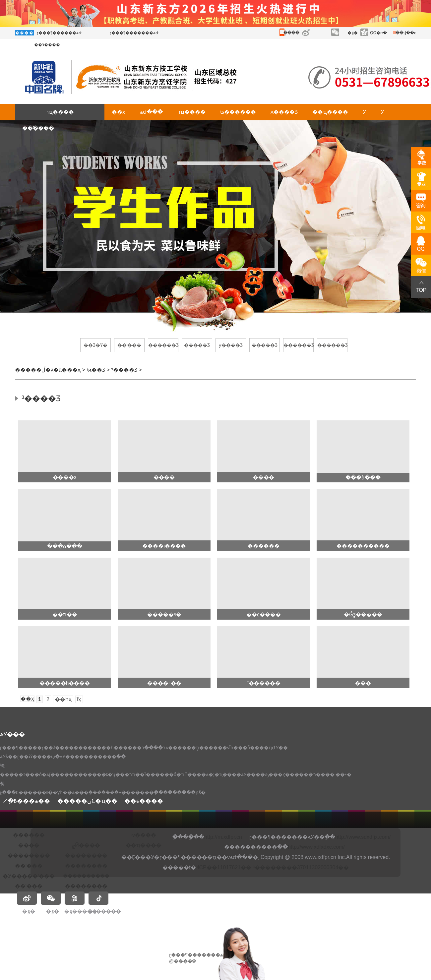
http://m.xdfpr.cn (223, 837)
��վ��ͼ (406, 33)
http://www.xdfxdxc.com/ (316, 847)
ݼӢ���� (86, 845)
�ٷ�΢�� (353, 33)
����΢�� (315, 33)
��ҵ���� (330, 112)
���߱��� (38, 128)
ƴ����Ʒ (231, 345)
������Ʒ (163, 345)
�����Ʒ (197, 345)
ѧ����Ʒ (284, 112)
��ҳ (119, 112)
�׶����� (29, 835)
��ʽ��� (129, 345)
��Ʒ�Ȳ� (95, 345)
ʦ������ (238, 112)
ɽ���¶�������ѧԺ (134, 33)
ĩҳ (79, 699)
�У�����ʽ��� (29, 876)
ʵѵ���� (144, 835)
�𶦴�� (86, 835)
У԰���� (364, 112)
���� (29, 845)
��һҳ (63, 699)
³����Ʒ (124, 370)
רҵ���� (60, 112)
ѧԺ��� (151, 112)
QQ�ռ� (378, 33)
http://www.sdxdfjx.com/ (363, 837)
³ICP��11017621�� (224, 867)
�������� (29, 856)
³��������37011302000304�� (301, 867)
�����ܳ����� (86, 876)
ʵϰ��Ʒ (96, 370)
